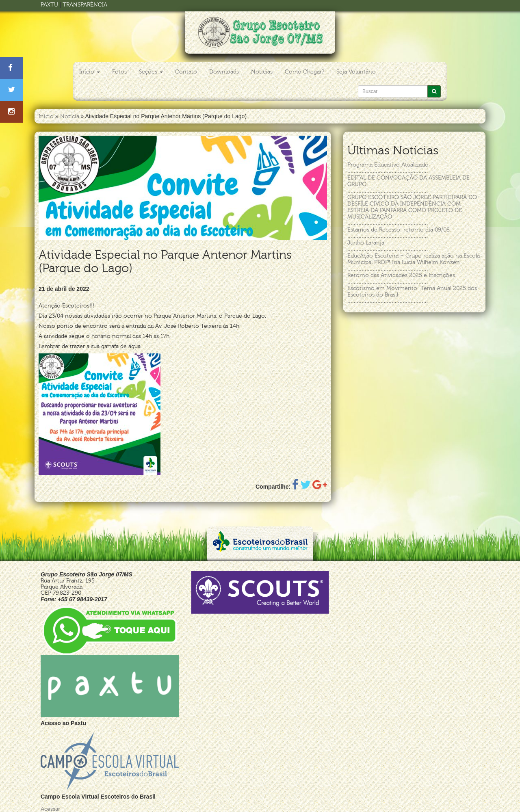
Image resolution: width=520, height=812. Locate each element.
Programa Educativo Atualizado (388, 165)
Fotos (119, 72)
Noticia (70, 116)
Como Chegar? (304, 72)
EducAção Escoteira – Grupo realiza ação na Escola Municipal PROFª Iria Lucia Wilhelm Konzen (414, 259)
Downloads (224, 72)
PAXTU (49, 5)
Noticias (262, 72)
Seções (151, 72)
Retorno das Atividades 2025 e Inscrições (401, 275)
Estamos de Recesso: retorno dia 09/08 (399, 230)
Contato (186, 72)
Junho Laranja (366, 243)
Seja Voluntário (356, 72)
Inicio (46, 116)
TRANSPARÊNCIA (85, 5)
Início (90, 72)
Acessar (50, 809)
